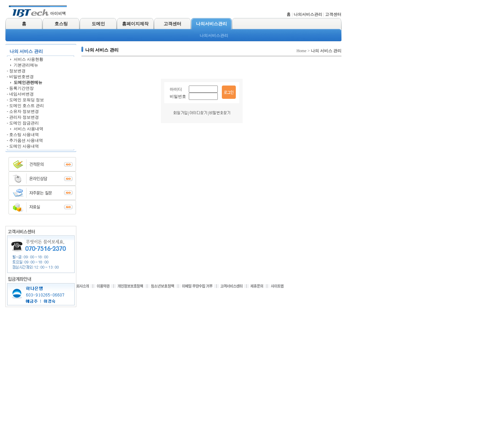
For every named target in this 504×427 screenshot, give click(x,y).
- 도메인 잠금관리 (23, 123)
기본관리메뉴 (26, 65)
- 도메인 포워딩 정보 (25, 100)
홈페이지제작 (135, 24)
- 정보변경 (16, 71)
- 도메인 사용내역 (23, 146)
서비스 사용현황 (28, 59)
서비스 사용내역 (28, 129)
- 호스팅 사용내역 (23, 135)
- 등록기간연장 (20, 88)
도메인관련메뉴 (28, 82)
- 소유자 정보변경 (23, 111)
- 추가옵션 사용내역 (25, 140)
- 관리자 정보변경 (23, 117)
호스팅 (61, 24)
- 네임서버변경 (20, 94)
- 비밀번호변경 (20, 77)
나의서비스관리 (308, 14)
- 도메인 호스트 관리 (25, 106)
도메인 (98, 24)
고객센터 (333, 14)
